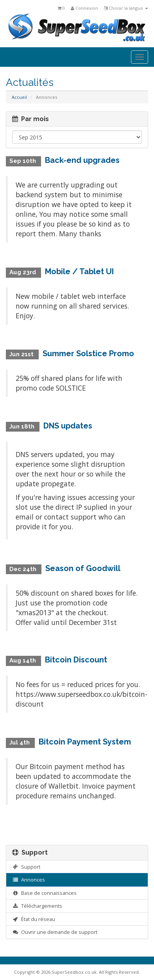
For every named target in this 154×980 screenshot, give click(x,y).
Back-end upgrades (82, 160)
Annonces (29, 880)
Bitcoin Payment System (85, 742)
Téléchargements (37, 906)
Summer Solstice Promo (88, 353)
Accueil (19, 97)
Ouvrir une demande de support (55, 932)
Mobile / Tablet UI (79, 271)
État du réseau (34, 919)
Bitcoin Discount (76, 660)
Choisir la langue (126, 8)
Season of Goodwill (83, 568)
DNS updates (68, 426)
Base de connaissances (44, 893)
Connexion (84, 8)
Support (26, 867)
